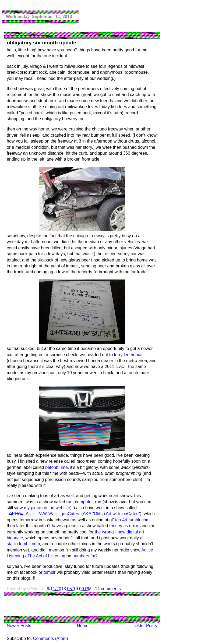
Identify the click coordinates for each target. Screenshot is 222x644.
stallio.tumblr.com (23, 544)
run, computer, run (84, 502)
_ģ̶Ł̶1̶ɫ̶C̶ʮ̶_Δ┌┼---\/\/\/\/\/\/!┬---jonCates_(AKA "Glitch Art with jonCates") (74, 514)
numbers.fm (84, 556)
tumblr (50, 572)
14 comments (108, 589)
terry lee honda (128, 355)
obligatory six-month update (41, 43)
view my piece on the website (42, 508)
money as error (124, 526)
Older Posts (146, 626)
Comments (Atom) (51, 638)
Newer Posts (19, 626)
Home (83, 626)
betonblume (57, 467)
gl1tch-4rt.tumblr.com (130, 520)
